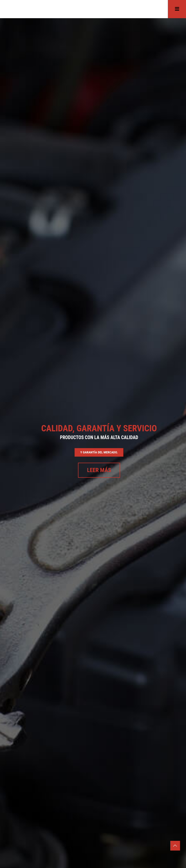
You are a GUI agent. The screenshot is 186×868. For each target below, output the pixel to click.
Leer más (99, 470)
